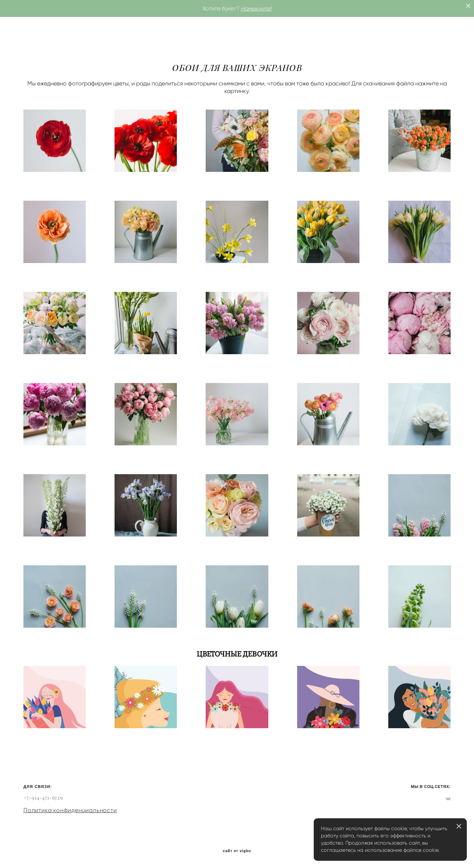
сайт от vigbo (237, 851)
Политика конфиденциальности (70, 810)
